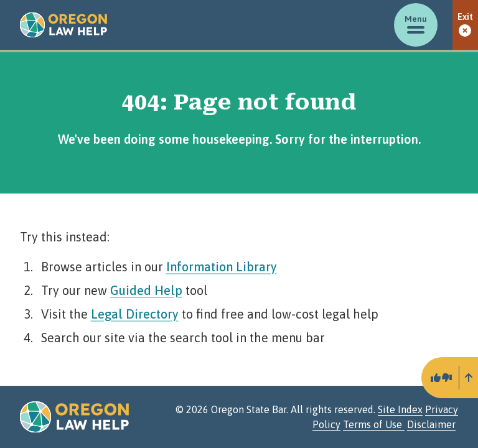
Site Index (400, 409)
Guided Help (146, 290)
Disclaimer (431, 424)
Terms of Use (374, 424)
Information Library (222, 267)
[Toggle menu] (416, 25)
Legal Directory (135, 314)
